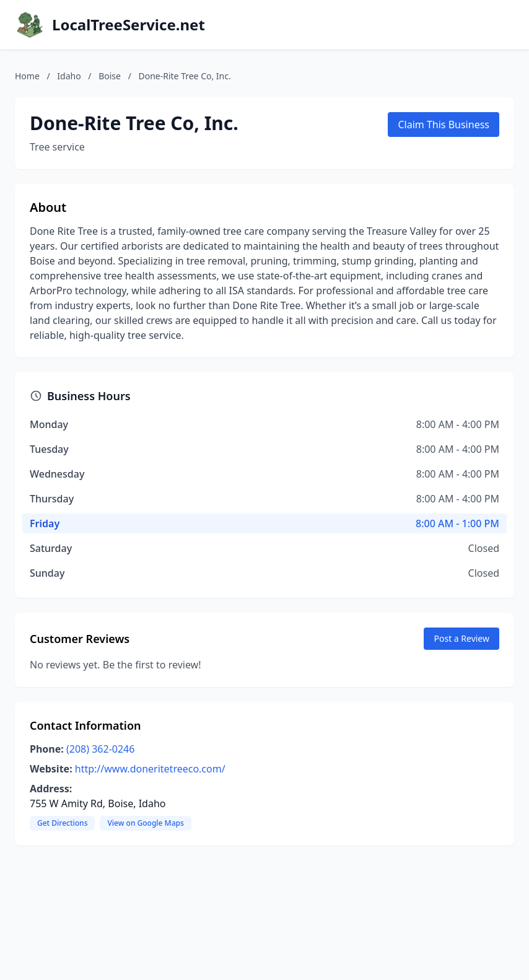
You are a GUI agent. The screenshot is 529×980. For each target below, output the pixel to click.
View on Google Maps (145, 823)
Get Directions (62, 823)
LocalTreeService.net (129, 25)
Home (27, 76)
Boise (110, 76)
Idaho (69, 76)
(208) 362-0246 (100, 749)
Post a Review (461, 638)
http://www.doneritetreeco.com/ (150, 769)
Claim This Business (444, 125)
